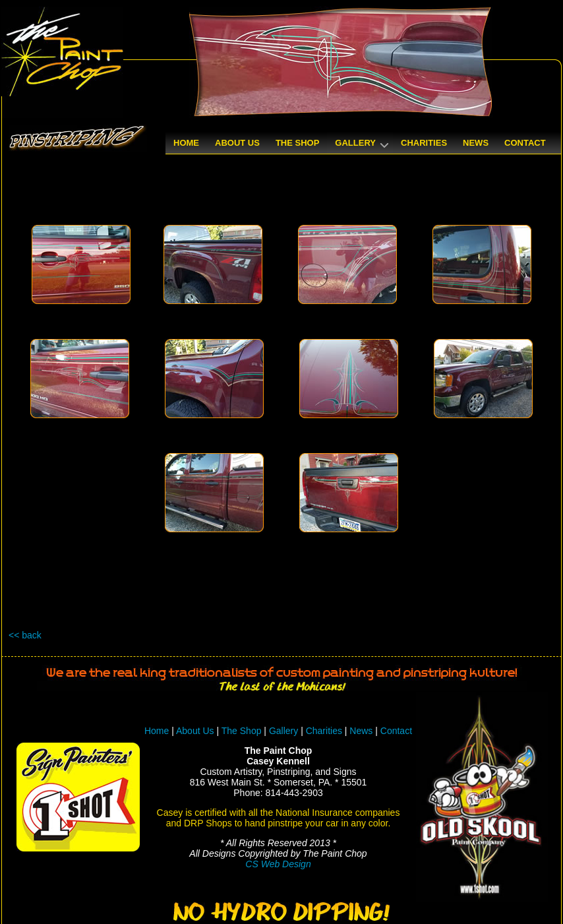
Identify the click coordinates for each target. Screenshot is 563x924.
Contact (396, 731)
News (361, 731)
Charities (324, 731)
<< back (25, 635)
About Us (195, 731)
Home (157, 731)
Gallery (283, 731)
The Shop (243, 731)
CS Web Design (278, 864)
